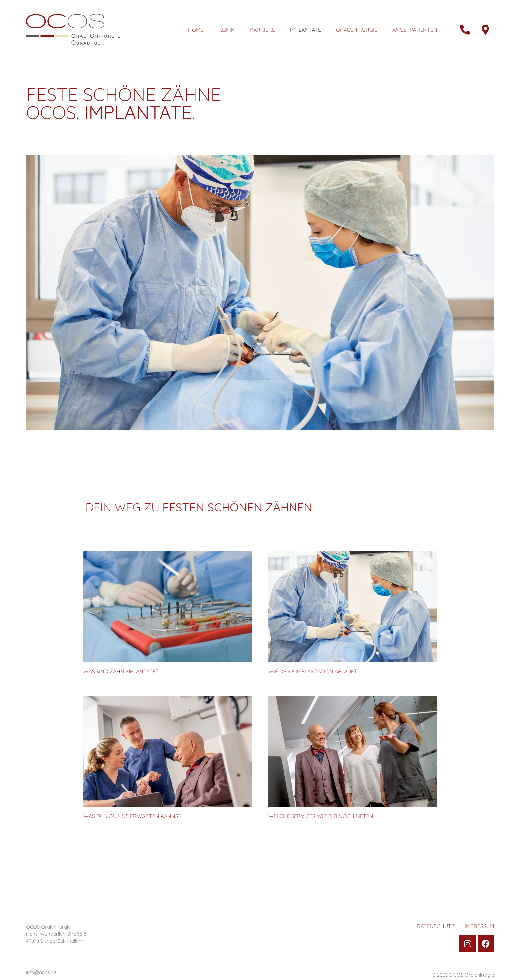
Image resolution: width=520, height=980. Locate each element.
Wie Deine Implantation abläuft (313, 671)
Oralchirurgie (357, 30)
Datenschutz (436, 926)
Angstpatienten (415, 30)
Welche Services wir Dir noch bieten (321, 816)
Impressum (479, 926)
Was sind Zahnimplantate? (121, 671)
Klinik (227, 30)
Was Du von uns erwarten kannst (132, 816)
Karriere (262, 30)
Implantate (305, 30)
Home (196, 30)
